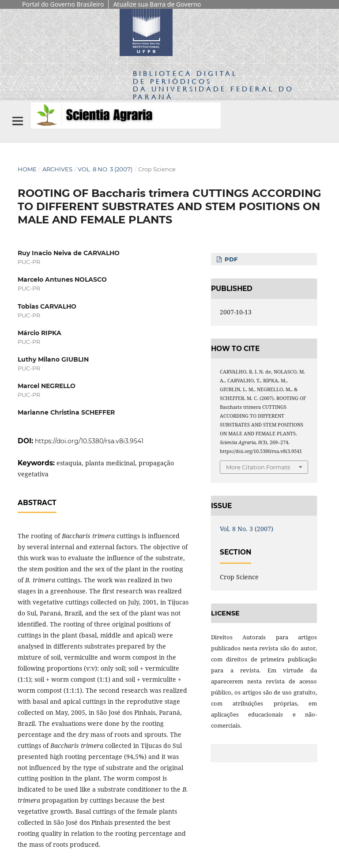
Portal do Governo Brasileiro (63, 4)
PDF (230, 259)
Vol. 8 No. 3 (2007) (105, 169)
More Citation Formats (258, 467)
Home (27, 169)
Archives (57, 169)
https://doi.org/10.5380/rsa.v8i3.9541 (89, 441)
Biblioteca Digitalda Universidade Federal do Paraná (213, 85)
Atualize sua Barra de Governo (157, 4)
